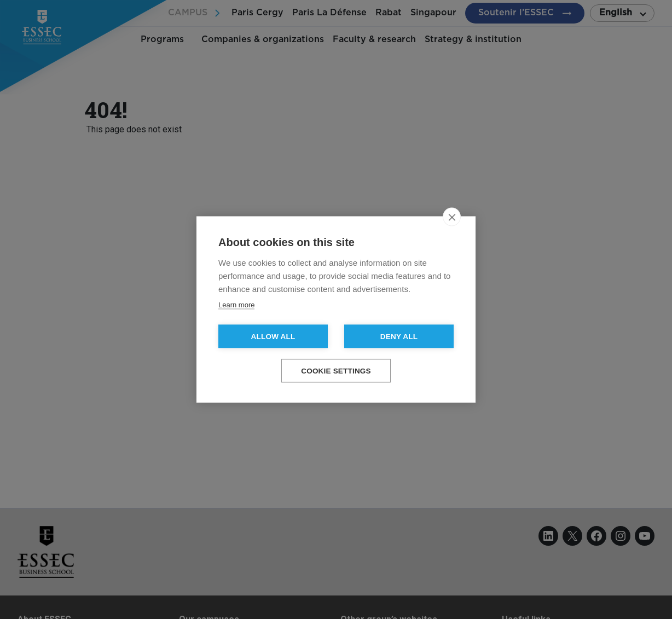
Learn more (236, 305)
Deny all (399, 337)
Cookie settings (336, 371)
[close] (452, 217)
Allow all (273, 337)
